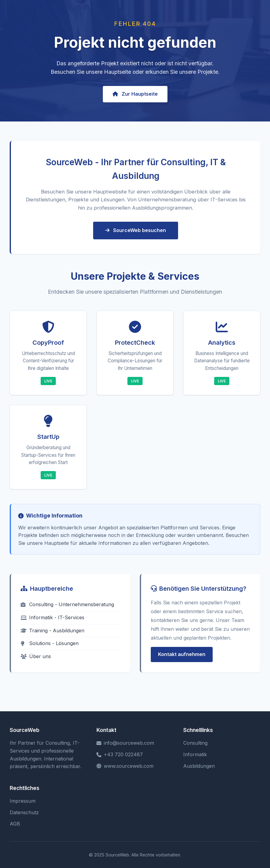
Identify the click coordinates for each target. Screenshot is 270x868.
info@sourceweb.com (125, 743)
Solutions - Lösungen (50, 643)
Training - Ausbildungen (52, 630)
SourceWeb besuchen (136, 230)
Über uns (36, 656)
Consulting (195, 743)
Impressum (23, 801)
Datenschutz (24, 812)
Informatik (195, 754)
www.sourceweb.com (125, 766)
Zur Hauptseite (135, 94)
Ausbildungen (199, 766)
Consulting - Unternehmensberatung (67, 604)
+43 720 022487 (120, 754)
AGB (15, 824)
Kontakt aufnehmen (182, 654)
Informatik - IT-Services (52, 617)
